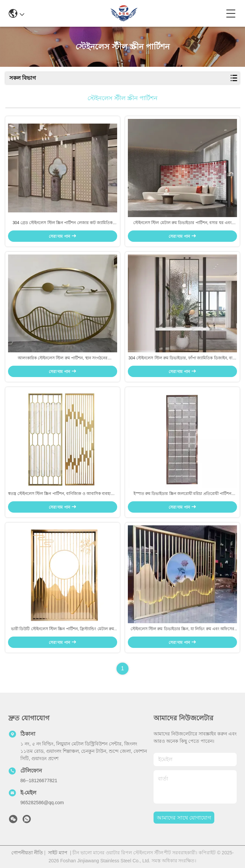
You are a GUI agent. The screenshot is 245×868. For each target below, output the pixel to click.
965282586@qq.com (42, 803)
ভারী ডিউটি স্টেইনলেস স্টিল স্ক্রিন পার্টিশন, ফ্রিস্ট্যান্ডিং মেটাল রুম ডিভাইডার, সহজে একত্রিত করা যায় (63, 629)
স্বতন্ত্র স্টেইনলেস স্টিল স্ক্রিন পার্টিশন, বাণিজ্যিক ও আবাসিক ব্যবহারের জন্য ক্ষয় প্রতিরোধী (62, 494)
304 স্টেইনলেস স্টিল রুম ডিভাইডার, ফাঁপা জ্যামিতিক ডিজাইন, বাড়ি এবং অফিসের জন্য (182, 358)
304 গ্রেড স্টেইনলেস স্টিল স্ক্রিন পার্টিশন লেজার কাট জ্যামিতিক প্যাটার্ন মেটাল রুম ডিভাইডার (63, 223)
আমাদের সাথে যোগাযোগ (184, 818)
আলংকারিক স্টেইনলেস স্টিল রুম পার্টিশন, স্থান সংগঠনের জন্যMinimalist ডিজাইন (63, 358)
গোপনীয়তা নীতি (27, 853)
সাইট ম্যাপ (58, 853)
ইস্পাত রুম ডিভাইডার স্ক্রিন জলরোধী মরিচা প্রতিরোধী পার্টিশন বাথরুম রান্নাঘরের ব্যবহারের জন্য (182, 494)
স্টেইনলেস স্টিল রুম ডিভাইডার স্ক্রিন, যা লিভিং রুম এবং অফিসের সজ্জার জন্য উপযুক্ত (182, 629)
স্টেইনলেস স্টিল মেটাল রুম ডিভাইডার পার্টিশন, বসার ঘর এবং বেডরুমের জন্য (182, 223)
